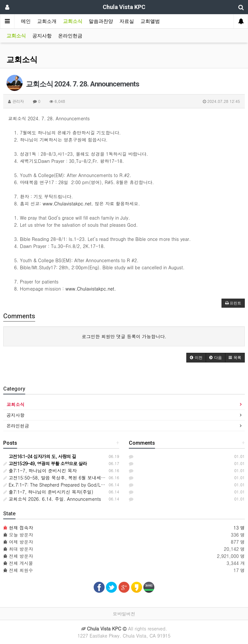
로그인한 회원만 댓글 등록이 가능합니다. (124, 336)
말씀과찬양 (101, 21)
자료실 (127, 21)
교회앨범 (150, 21)
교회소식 (73, 21)
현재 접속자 (21, 528)
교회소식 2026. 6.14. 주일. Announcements (52, 499)
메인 (26, 21)
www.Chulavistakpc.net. (68, 203)
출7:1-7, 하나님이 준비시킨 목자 (40, 471)
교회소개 (47, 21)
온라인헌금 (70, 36)
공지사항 (42, 36)
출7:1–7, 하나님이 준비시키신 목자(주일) (48, 492)
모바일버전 (124, 614)
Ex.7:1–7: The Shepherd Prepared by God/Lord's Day (62, 485)
